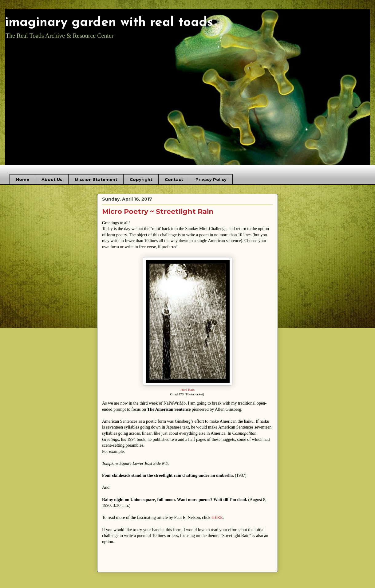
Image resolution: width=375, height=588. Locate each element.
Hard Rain (187, 390)
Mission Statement (96, 179)
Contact (174, 179)
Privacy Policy (211, 179)
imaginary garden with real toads (109, 23)
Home (23, 179)
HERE (217, 517)
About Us (52, 179)
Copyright (141, 179)
